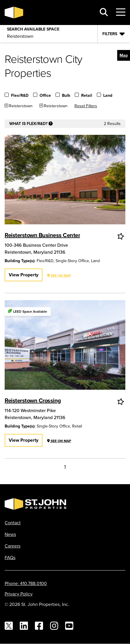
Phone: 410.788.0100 (26, 583)
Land (108, 96)
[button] (124, 55)
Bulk (66, 96)
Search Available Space (33, 28)
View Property (24, 275)
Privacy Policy (19, 594)
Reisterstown (21, 106)
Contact (13, 523)
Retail (87, 96)
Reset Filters (86, 106)
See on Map (59, 275)
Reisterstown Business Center (42, 235)
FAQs (10, 557)
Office (45, 96)
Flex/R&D (20, 96)
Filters (110, 34)
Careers (13, 546)
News (10, 534)
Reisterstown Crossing (33, 400)
